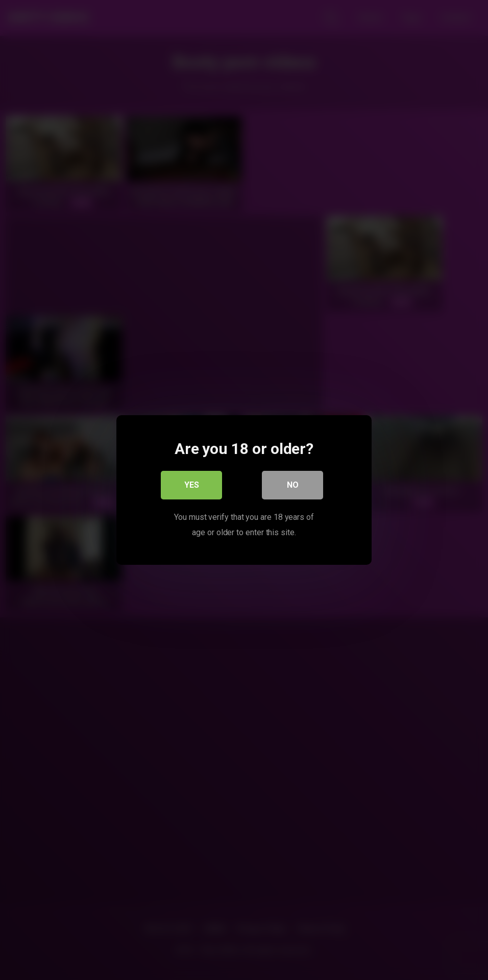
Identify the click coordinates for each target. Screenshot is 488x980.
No (293, 485)
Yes (192, 485)
